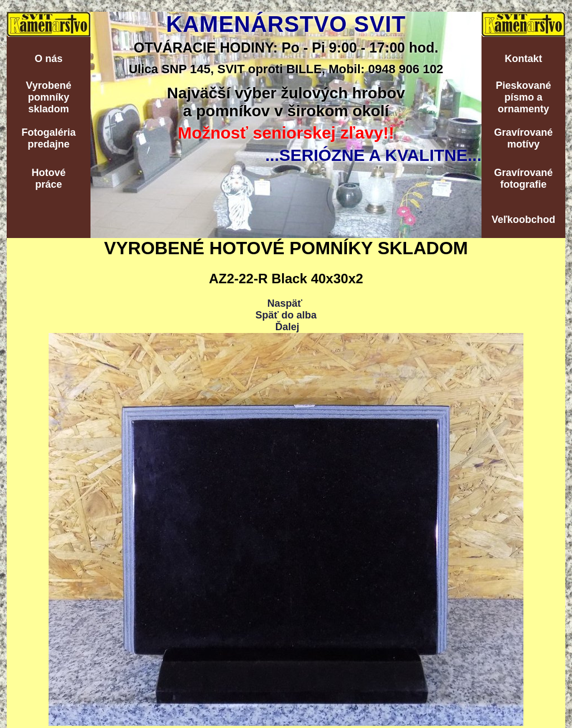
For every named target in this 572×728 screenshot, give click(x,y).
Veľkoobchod (523, 220)
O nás (49, 59)
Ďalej (287, 327)
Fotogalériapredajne (48, 138)
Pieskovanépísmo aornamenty (523, 97)
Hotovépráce (48, 179)
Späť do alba (286, 315)
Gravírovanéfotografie (523, 179)
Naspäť (285, 303)
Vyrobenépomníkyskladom (48, 97)
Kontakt (524, 59)
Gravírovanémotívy (523, 138)
